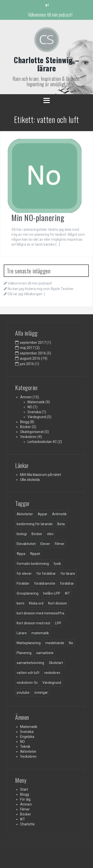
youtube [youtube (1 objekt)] (23, 693)
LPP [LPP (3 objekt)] (58, 623)
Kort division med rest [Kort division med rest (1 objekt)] (33, 623)
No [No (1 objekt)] (71, 643)
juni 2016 (27, 364)
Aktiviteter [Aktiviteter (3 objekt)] (25, 514)
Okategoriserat (32, 432)
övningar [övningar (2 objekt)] (41, 693)
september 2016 (33, 353)
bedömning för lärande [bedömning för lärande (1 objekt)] (35, 524)
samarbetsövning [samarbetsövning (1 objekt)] (30, 663)
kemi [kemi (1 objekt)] (20, 603)
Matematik (36, 402)
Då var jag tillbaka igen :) (26, 294)
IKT (23, 819)
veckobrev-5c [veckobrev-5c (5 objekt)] (27, 683)
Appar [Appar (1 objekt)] (43, 514)
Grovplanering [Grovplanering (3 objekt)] (28, 593)
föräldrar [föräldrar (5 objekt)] (67, 583)
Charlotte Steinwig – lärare (46, 64)
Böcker (26, 427)
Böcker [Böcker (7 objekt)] (37, 534)
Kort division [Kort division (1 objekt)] (58, 603)
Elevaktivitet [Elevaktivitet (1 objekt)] (26, 544)
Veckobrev (28, 437)
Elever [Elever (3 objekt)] (45, 544)
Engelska (27, 737)
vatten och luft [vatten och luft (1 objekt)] (28, 673)
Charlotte (27, 824)
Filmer (25, 809)
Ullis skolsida (30, 480)
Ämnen (26, 397)
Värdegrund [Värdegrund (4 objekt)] (52, 683)
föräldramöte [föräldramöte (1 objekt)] (45, 583)
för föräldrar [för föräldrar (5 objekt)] (46, 574)
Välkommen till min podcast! (50, 15)
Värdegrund (37, 417)
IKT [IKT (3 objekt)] (67, 593)
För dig (25, 799)
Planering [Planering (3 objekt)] (24, 653)
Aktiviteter (28, 752)
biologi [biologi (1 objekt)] (22, 534)
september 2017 (33, 343)
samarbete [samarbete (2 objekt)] (45, 653)
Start (24, 789)
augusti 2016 (30, 358)
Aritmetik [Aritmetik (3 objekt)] (59, 514)
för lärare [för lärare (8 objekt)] (68, 574)
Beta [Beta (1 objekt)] (61, 524)
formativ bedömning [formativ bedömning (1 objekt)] (33, 564)
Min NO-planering (38, 217)
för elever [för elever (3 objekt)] (24, 574)
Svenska (34, 412)
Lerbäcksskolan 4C (42, 442)
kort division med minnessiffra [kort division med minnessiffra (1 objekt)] (40, 613)
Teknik (25, 747)
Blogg (25, 422)
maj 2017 (27, 348)
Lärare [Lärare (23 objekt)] (22, 633)
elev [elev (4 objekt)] (50, 534)
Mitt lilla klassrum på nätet (41, 475)
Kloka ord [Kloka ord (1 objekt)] (36, 603)
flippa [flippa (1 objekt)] (21, 554)
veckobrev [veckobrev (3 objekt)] (52, 673)
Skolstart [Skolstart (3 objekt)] (56, 663)
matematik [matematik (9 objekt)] (40, 633)
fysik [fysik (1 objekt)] (57, 564)
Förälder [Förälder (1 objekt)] (23, 583)
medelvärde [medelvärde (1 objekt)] (55, 643)
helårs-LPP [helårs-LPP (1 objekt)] (52, 593)
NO (30, 407)
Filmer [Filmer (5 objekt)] (60, 544)
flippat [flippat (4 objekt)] (35, 554)
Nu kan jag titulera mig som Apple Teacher (41, 289)
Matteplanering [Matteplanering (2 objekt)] (29, 643)
